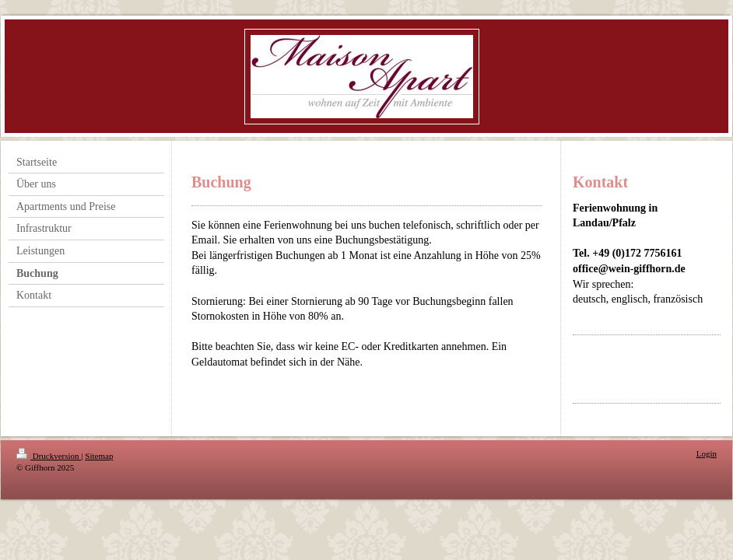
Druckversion (49, 456)
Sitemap (99, 456)
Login (707, 453)
